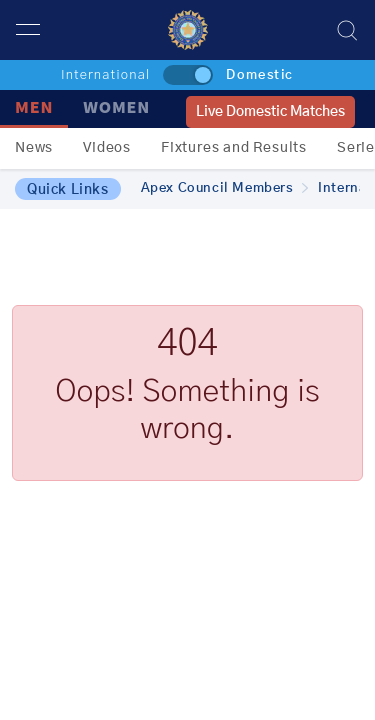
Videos (107, 148)
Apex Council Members (225, 188)
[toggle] (188, 75)
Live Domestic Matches (270, 112)
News (34, 148)
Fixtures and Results (234, 148)
